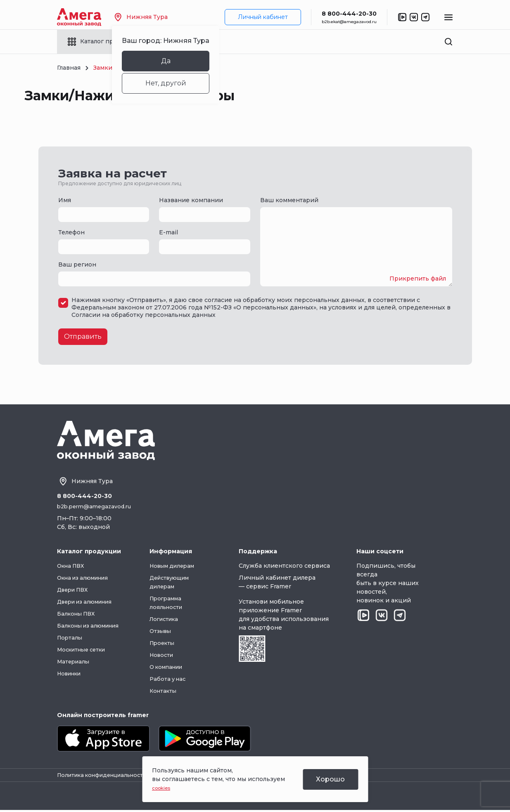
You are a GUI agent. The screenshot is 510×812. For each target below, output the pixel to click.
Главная (69, 68)
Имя (65, 200)
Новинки (71, 674)
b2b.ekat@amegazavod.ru (349, 22)
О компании (173, 668)
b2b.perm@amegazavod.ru (97, 507)
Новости (167, 656)
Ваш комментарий (289, 200)
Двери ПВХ (75, 590)
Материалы (75, 662)
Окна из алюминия (87, 578)
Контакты (168, 692)
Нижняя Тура (153, 17)
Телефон (71, 232)
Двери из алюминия (89, 602)
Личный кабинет (263, 17)
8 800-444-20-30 (349, 14)
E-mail (168, 232)
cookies (164, 788)
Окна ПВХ (72, 567)
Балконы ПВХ (78, 614)
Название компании (191, 200)
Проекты (167, 644)
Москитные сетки (85, 650)
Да (178, 61)
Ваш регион (77, 264)
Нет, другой (178, 83)
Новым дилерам (179, 567)
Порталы (70, 638)
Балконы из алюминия (92, 626)
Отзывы (166, 632)
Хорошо (330, 779)
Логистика (170, 620)
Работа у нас (173, 680)
